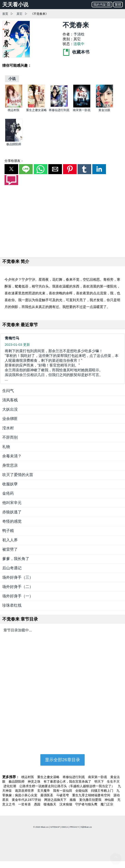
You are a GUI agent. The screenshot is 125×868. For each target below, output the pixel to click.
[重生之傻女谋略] (36, 107)
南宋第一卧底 (82, 110)
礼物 (6, 447)
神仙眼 (110, 800)
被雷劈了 (10, 549)
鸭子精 (8, 531)
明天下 (100, 781)
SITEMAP (55, 827)
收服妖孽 (10, 484)
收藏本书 (76, 52)
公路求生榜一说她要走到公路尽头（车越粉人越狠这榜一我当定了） (67, 786)
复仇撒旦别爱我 (91, 800)
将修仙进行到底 (59, 110)
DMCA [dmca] (65, 827)
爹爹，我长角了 (16, 559)
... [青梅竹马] (62, 365)
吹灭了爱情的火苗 (18, 475)
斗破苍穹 (63, 795)
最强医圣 (47, 795)
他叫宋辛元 (12, 503)
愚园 (38, 804)
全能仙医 (82, 791)
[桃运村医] (14, 107)
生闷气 (8, 391)
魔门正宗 (107, 804)
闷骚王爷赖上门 (103, 791)
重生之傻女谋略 (36, 110)
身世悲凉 (10, 465)
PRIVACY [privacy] (74, 827)
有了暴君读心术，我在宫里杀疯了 (68, 781)
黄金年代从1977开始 (27, 800)
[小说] (12, 79)
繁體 (118, 5)
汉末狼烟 (66, 804)
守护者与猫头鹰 (87, 804)
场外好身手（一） (18, 596)
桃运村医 (14, 110)
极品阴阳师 (14, 144)
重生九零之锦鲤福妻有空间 (92, 795)
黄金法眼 (104, 110)
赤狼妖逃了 (12, 512)
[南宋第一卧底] (82, 107)
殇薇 (73, 800)
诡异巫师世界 (25, 791)
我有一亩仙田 (63, 791)
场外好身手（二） (18, 587)
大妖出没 (10, 409)
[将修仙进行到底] (59, 107)
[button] (11, 169)
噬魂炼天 (50, 804)
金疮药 (8, 493)
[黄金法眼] (104, 107)
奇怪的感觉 (12, 521)
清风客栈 (10, 400)
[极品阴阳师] (14, 141)
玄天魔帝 (44, 791)
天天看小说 (15, 5)
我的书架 (102, 4)
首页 (5, 14)
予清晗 (79, 34)
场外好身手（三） (18, 577)
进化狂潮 (10, 786)
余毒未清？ (12, 456)
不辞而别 (10, 437)
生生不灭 (113, 781)
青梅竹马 (12, 338)
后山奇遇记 (12, 568)
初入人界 (10, 540)
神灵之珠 (34, 781)
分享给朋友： (14, 161)
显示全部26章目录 (62, 760)
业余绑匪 (10, 419)
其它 (20, 14)
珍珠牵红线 (12, 605)
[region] (63, 220)
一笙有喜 (25, 804)
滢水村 (8, 428)
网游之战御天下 (56, 800)
